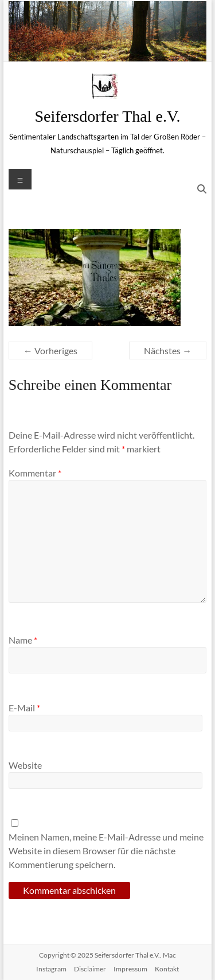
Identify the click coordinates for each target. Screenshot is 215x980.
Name (23, 640)
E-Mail (24, 708)
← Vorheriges (50, 350)
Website (25, 765)
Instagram (51, 969)
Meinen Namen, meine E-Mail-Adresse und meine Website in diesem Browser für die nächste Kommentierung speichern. (106, 851)
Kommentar (35, 473)
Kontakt (167, 969)
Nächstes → (168, 350)
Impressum (130, 969)
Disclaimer (90, 969)
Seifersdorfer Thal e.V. (108, 116)
